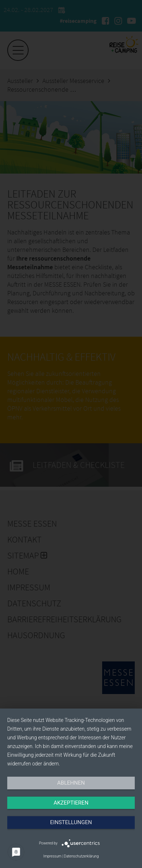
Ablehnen (71, 783)
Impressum (52, 856)
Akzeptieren (71, 803)
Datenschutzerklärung (82, 856)
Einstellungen (71, 822)
